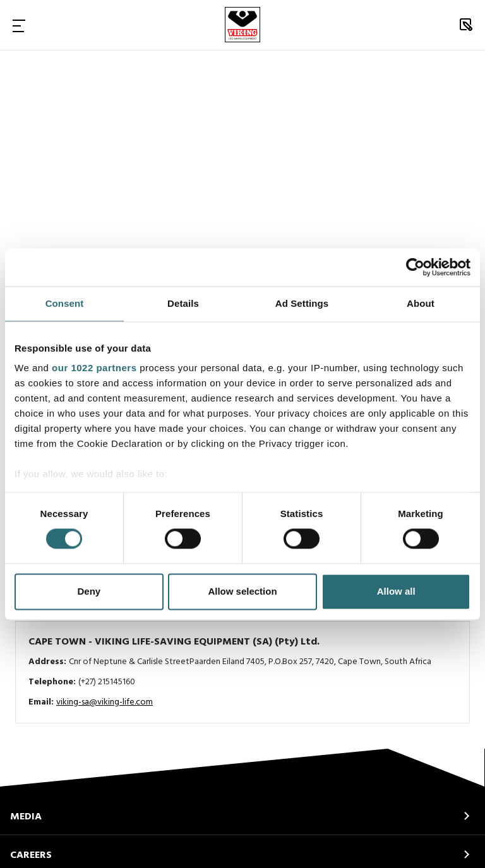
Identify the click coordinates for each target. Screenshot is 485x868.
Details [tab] (183, 303)
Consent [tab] (65, 303)
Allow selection (242, 591)
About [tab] (421, 303)
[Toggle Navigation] (19, 25)
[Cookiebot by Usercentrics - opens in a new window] (415, 267)
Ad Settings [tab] (302, 303)
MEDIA (26, 817)
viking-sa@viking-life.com (105, 702)
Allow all (396, 591)
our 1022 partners (94, 368)
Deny (89, 591)
